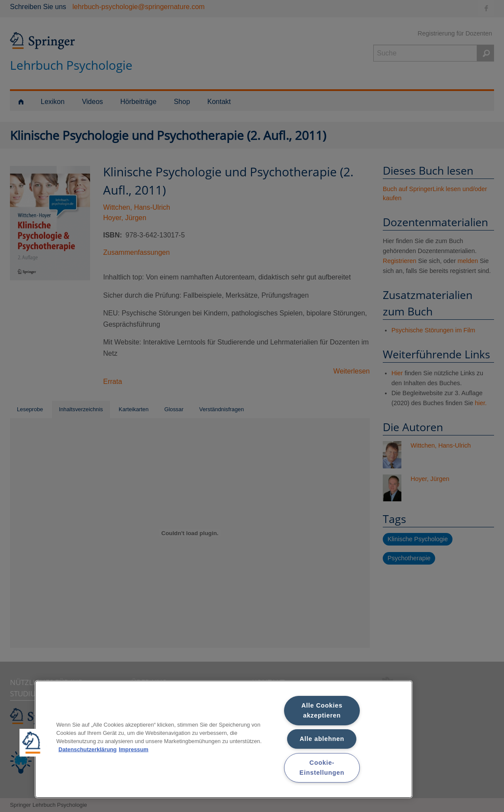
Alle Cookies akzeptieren (322, 710)
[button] (33, 743)
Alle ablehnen (322, 739)
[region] (224, 739)
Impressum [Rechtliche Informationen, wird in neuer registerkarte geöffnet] (133, 749)
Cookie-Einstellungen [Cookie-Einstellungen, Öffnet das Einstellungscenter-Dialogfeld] (322, 768)
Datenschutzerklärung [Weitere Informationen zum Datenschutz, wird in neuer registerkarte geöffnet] (87, 749)
